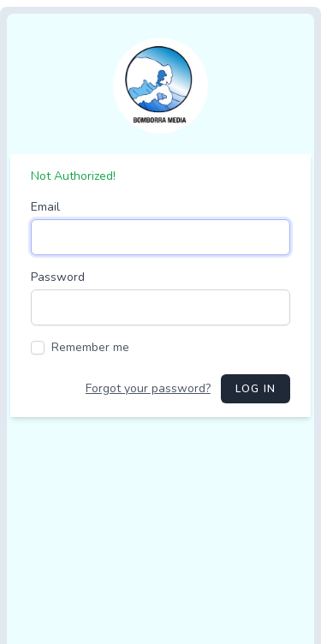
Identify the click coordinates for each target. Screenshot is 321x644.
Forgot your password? (148, 388)
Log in (256, 389)
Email (45, 207)
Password (58, 277)
